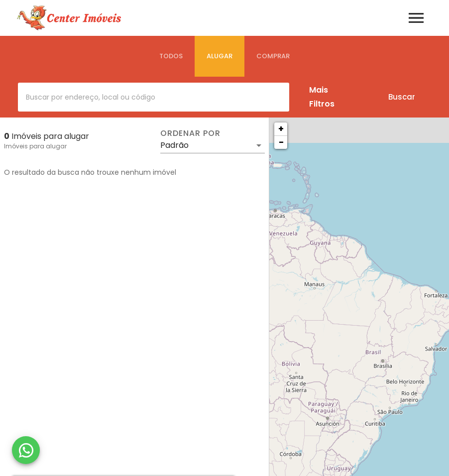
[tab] (171, 56)
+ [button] (281, 129)
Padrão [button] (174, 145)
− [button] (281, 142)
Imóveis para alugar (35, 146)
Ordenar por (190, 133)
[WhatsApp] (26, 450)
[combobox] (154, 97)
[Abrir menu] (416, 18)
